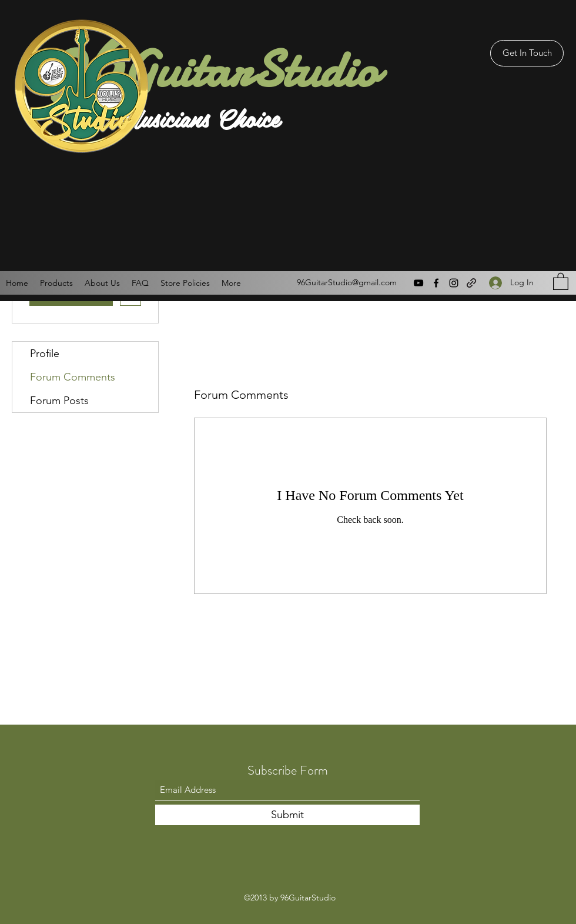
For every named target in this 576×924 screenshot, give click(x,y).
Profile (45, 353)
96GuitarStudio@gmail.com (347, 282)
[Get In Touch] (527, 53)
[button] (561, 281)
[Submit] (287, 815)
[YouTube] (418, 283)
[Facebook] (436, 283)
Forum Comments (73, 377)
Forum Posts (59, 401)
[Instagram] (454, 283)
